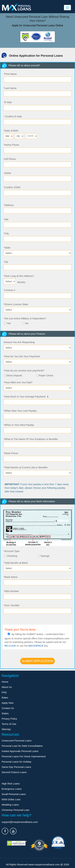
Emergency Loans (12, 789)
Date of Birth (11, 131)
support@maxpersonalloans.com (20, 822)
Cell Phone (10, 159)
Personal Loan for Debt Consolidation (22, 746)
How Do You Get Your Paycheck (22, 356)
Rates (5, 698)
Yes (9, 323)
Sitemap (6, 729)
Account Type (12, 551)
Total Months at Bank (16, 563)
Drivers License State (16, 304)
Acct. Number (12, 605)
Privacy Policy (9, 719)
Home (5, 682)
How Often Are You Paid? (18, 382)
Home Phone (11, 145)
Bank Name (11, 577)
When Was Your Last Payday (20, 411)
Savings (45, 556)
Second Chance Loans (14, 772)
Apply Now (8, 703)
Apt (6, 219)
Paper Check (46, 375)
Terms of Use (9, 724)
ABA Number (11, 591)
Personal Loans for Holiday (16, 762)
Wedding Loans (10, 805)
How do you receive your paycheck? (24, 370)
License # (9, 290)
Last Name (10, 88)
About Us (7, 687)
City (6, 233)
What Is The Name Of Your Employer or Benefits (31, 439)
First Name (10, 74)
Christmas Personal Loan (15, 810)
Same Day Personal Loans (16, 767)
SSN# (7, 173)
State (7, 248)
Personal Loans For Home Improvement (24, 756)
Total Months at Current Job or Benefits (26, 467)
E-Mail (8, 102)
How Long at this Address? (19, 276)
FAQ (4, 692)
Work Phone (11, 453)
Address (9, 205)
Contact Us (8, 708)
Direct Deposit (14, 375)
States (5, 713)
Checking (12, 556)
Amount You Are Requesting (19, 342)
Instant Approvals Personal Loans (20, 751)
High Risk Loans (11, 784)
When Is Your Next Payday (19, 425)
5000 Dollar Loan (11, 799)
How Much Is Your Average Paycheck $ (26, 397)
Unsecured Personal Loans (17, 741)
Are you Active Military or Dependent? (25, 318)
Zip (6, 262)
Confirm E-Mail (13, 116)
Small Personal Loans (14, 794)
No (27, 323)
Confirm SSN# (12, 187)
